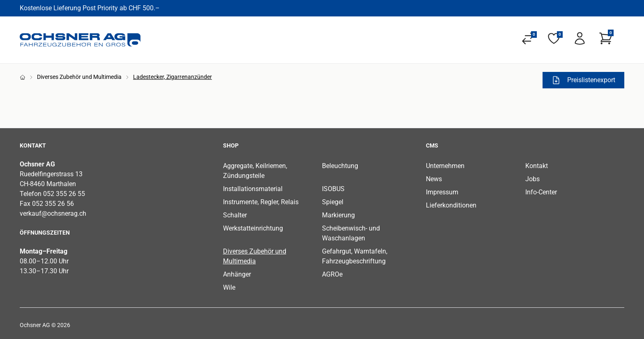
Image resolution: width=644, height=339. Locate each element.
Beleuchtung (340, 166)
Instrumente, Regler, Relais (261, 202)
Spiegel (333, 202)
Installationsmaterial (253, 189)
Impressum (442, 192)
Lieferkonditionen (451, 205)
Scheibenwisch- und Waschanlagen (351, 233)
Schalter (235, 215)
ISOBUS (333, 189)
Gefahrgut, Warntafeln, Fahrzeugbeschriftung (355, 256)
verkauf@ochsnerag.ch (53, 213)
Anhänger (237, 274)
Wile (229, 287)
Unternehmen (445, 166)
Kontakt (537, 166)
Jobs (532, 179)
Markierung (338, 215)
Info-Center (541, 192)
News (434, 179)
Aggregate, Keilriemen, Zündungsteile (255, 171)
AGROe (332, 274)
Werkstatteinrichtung (253, 228)
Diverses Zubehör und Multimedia (79, 77)
